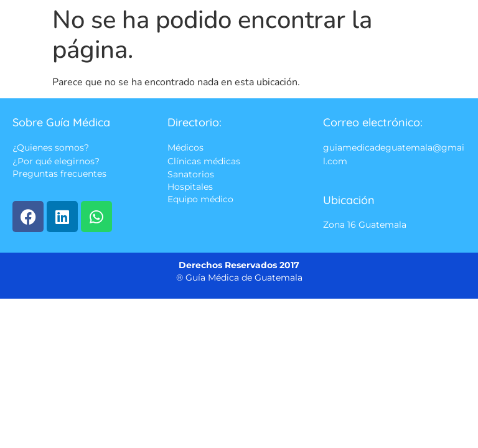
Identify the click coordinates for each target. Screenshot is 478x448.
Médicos (185, 148)
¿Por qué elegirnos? (56, 161)
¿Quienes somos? (51, 148)
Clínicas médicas (204, 161)
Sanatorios (191, 174)
